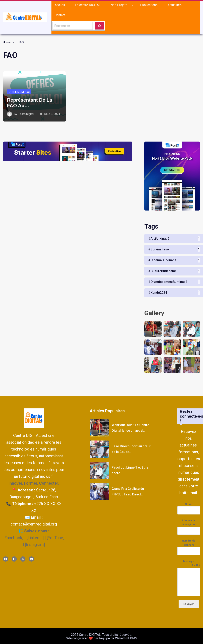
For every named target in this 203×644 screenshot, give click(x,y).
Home (7, 42)
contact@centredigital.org (34, 524)
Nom (189, 504)
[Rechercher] (99, 26)
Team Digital (26, 114)
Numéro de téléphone (189, 543)
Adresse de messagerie (189, 522)
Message (189, 561)
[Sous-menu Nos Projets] (132, 5)
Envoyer (189, 604)
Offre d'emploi (19, 92)
